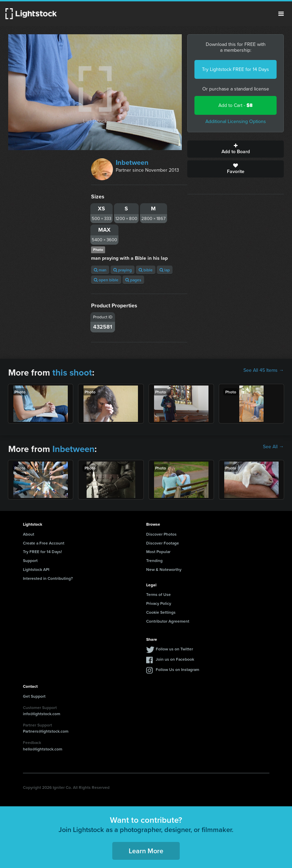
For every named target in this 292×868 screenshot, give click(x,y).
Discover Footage (163, 543)
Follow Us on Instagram (177, 669)
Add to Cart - (236, 105)
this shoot (72, 372)
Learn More (146, 851)
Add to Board (236, 149)
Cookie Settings (161, 612)
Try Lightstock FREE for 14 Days (236, 69)
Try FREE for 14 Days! (42, 552)
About (29, 534)
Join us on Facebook (175, 659)
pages (133, 280)
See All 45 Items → (264, 370)
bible (146, 270)
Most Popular (158, 552)
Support (30, 560)
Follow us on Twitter (174, 649)
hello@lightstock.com (43, 749)
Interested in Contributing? (48, 578)
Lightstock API (36, 569)
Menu (281, 14)
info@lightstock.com (42, 714)
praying (123, 270)
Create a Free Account (44, 543)
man (100, 270)
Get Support (34, 696)
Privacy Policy (159, 603)
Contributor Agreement (168, 621)
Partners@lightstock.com (46, 731)
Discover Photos (161, 534)
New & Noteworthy (164, 569)
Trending (154, 560)
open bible (106, 280)
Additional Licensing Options (236, 121)
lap (165, 270)
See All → (273, 447)
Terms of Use (158, 594)
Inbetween (132, 162)
